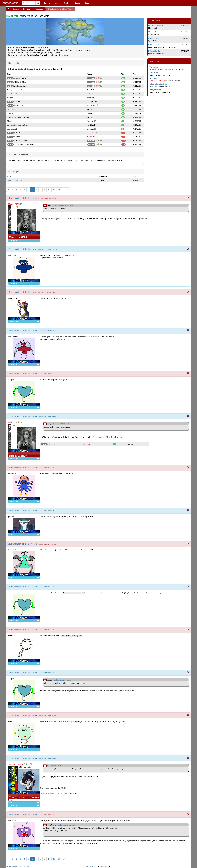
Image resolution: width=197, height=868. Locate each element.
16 (59, 189)
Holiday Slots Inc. (155, 51)
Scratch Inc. (154, 73)
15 (54, 189)
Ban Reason (154, 78)
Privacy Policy (11, 866)
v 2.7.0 (103, 866)
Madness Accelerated (156, 32)
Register (67, 3)
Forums (16, 9)
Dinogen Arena (155, 90)
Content (89, 3)
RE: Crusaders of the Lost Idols (23, 198)
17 (64, 189)
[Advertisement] (95, 10)
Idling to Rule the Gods (158, 84)
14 (49, 189)
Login (58, 3)
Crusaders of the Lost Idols (17, 180)
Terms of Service (23, 866)
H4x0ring (27, 9)
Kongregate (39, 9)
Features (47, 3)
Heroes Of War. (154, 38)
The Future (154, 67)
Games (78, 3)
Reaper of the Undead (156, 25)
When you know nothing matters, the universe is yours (54, 793)
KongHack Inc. (91, 866)
